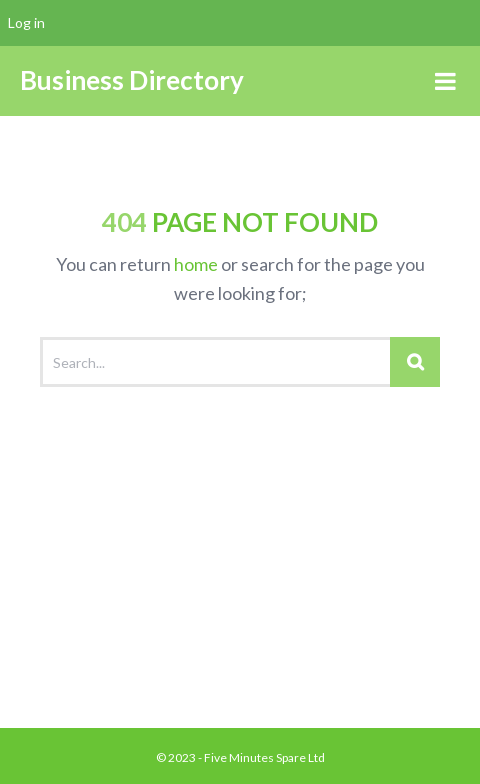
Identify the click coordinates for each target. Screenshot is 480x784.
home (196, 264)
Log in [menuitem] (26, 22)
